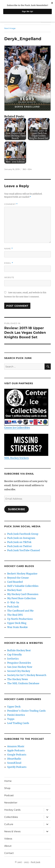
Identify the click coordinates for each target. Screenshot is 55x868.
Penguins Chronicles (19, 663)
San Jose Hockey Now (20, 667)
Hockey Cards (12, 810)
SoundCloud (14, 763)
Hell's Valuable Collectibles (23, 586)
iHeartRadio (14, 759)
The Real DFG (15, 615)
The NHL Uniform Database (23, 683)
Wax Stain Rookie (17, 627)
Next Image (10, 28)
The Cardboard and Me (20, 611)
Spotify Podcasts (17, 767)
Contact (9, 853)
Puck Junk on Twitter (19, 546)
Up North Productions (20, 619)
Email (9, 263)
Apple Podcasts (16, 750)
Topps (11, 719)
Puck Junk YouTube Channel (24, 550)
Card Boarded (15, 582)
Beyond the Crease (18, 578)
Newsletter (11, 803)
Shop (7, 788)
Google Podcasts (17, 755)
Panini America (16, 715)
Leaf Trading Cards (18, 723)
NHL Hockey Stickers (26, 447)
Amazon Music (16, 746)
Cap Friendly (14, 654)
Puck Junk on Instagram (21, 538)
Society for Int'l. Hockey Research (27, 675)
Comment (11, 204)
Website (9, 277)
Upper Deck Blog (17, 623)
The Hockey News (18, 679)
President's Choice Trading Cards (26, 711)
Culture (9, 824)
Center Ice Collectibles (26, 409)
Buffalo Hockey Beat (19, 650)
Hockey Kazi (14, 590)
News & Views (12, 831)
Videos (8, 839)
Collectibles (11, 817)
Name (9, 249)
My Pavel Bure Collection (22, 598)
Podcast (9, 795)
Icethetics (13, 659)
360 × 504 (27, 169)
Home (8, 781)
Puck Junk (13, 607)
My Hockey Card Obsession (23, 594)
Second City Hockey (19, 671)
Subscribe (17, 509)
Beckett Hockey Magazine (22, 574)
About (8, 846)
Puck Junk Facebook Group (23, 534)
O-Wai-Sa (13, 602)
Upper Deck (14, 707)
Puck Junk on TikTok (19, 542)
